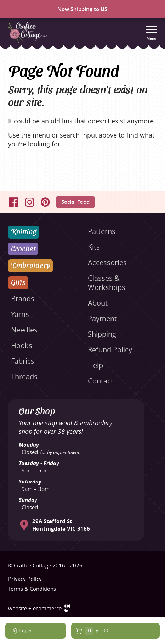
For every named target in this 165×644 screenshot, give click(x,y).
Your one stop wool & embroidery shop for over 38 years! (66, 427)
